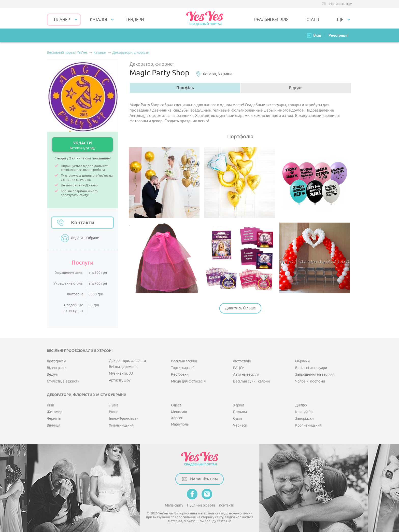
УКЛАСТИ (82, 145)
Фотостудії (242, 361)
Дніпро (301, 405)
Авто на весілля (246, 374)
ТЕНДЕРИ (135, 20)
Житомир (55, 412)
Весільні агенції (184, 361)
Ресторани (180, 374)
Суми (237, 419)
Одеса (176, 405)
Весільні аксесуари (311, 368)
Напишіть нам (341, 4)
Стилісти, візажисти (63, 381)
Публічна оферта (201, 505)
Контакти (83, 223)
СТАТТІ (313, 20)
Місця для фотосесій (188, 381)
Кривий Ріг (304, 412)
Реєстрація (338, 35)
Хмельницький (121, 425)
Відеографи (57, 368)
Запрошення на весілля (315, 374)
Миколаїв (179, 412)
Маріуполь (180, 424)
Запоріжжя (304, 419)
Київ (51, 405)
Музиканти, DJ (121, 373)
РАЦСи (239, 368)
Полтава (240, 412)
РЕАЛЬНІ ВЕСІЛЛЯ (271, 20)
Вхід (317, 35)
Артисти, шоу (120, 380)
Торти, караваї (183, 368)
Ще (340, 20)
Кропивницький (308, 425)
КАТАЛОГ (99, 20)
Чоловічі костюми (310, 381)
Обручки (302, 361)
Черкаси (240, 425)
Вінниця (54, 425)
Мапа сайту (174, 505)
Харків (239, 405)
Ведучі (52, 374)
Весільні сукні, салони (251, 381)
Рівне (114, 412)
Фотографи (56, 361)
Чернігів (54, 419)
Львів (114, 405)
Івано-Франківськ (124, 419)
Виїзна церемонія (124, 367)
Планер (62, 20)
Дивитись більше (240, 308)
